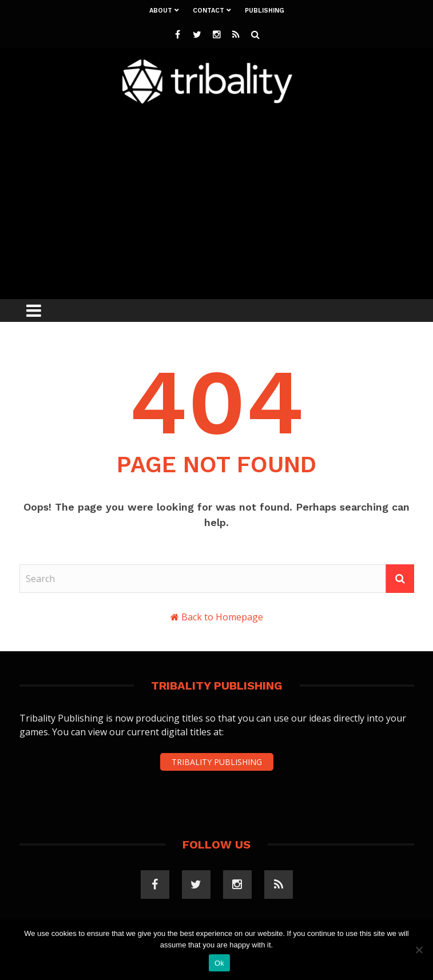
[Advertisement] (226, 198)
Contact (208, 11)
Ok (219, 963)
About (161, 11)
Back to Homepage (222, 617)
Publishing (265, 11)
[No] (419, 950)
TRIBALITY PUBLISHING (217, 762)
